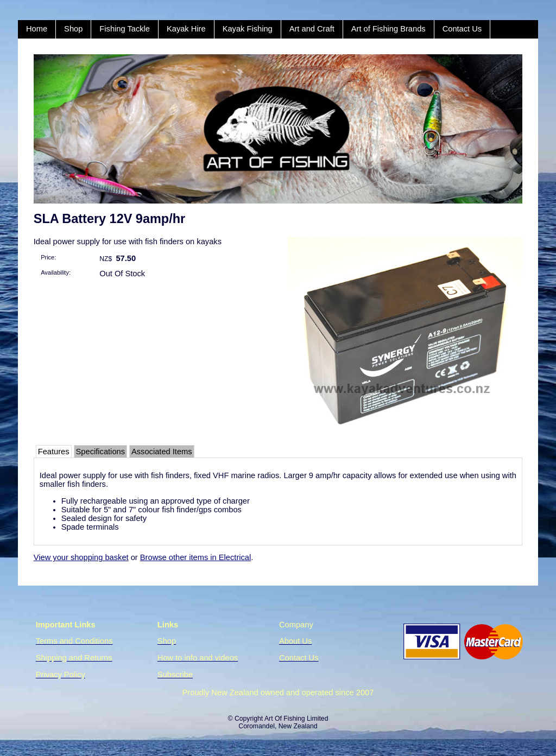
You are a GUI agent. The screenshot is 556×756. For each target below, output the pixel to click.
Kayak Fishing (248, 29)
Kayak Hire (186, 29)
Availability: (56, 272)
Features (54, 452)
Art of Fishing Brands (388, 29)
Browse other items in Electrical (195, 557)
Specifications (100, 452)
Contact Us (462, 29)
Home (37, 29)
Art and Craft (312, 29)
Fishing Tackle (125, 29)
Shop (73, 29)
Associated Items (162, 452)
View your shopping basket (81, 557)
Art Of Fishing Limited (296, 719)
